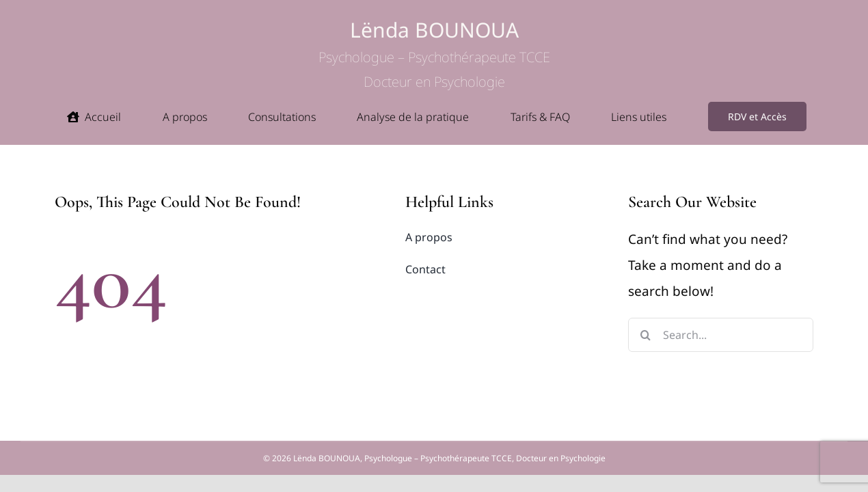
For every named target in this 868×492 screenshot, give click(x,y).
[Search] (645, 335)
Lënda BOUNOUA (434, 54)
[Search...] (721, 335)
